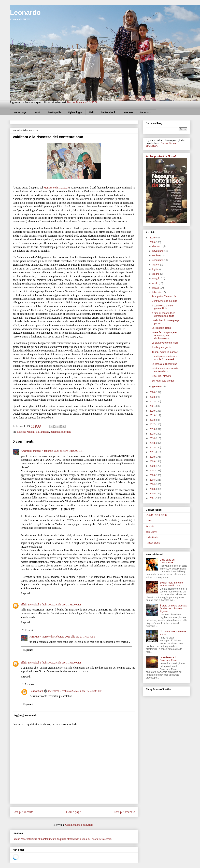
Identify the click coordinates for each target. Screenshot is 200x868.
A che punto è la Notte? (161, 156)
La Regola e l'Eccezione (164, 364)
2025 (153, 242)
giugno (156, 274)
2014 (153, 438)
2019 (153, 415)
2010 (153, 457)
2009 (153, 461)
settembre (158, 260)
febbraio (157, 292)
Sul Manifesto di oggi (163, 381)
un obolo (128, 112)
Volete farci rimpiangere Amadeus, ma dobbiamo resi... (164, 335)
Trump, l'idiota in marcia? (165, 352)
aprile (155, 283)
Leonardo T (36, 691)
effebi (24, 605)
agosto (156, 265)
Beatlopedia (54, 112)
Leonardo (25, 12)
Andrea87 (26, 451)
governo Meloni (26, 432)
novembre (158, 251)
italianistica (57, 432)
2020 (153, 411)
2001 (153, 498)
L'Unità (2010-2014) (156, 515)
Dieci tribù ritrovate (162, 376)
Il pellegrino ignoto (161, 347)
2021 (153, 406)
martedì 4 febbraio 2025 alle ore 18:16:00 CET (58, 451)
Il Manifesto (43, 432)
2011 (153, 452)
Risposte (30, 630)
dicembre (157, 246)
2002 (153, 494)
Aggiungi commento (26, 715)
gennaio (157, 386)
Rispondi (26, 593)
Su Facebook (108, 112)
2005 (153, 480)
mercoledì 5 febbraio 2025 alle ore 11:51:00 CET (55, 605)
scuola (68, 432)
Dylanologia (75, 112)
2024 (153, 392)
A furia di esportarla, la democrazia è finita (163, 314)
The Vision (151, 532)
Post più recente (23, 812)
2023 (153, 397)
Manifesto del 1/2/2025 (56, 188)
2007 (153, 470)
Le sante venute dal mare (165, 343)
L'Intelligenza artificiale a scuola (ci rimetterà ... (165, 358)
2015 (153, 434)
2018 (153, 420)
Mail (91, 112)
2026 (153, 238)
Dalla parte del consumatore (167, 561)
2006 (153, 475)
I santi (37, 112)
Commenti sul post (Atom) (80, 825)
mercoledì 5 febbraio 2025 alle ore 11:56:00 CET (55, 663)
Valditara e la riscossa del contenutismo (165, 370)
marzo (156, 288)
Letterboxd (146, 112)
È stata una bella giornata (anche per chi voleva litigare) (173, 608)
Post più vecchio (124, 812)
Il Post (149, 521)
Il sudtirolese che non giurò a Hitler (163, 307)
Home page (20, 112)
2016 (153, 429)
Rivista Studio (153, 543)
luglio (155, 269)
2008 (153, 466)
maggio (156, 278)
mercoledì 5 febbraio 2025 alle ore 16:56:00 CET (75, 691)
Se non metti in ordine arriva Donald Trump (171, 584)
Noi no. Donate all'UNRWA (82, 102)
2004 (153, 484)
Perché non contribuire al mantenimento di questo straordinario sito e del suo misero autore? (62, 839)
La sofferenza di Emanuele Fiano (168, 659)
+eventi (150, 526)
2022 (153, 401)
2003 (153, 489)
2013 (153, 443)
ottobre (156, 255)
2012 (153, 447)
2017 (153, 424)
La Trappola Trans (161, 328)
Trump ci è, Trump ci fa (164, 296)
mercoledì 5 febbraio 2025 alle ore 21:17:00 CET (68, 637)
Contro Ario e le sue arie (164, 301)
